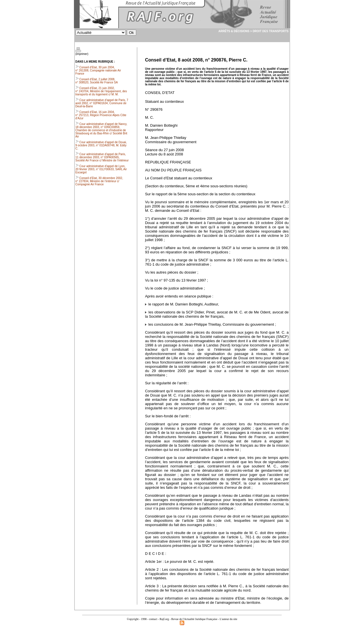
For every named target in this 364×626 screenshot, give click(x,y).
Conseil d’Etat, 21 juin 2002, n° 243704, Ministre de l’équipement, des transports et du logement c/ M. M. (101, 91)
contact (153, 619)
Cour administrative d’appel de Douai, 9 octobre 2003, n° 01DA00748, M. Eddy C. (101, 145)
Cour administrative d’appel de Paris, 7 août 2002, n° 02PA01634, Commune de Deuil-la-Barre (102, 103)
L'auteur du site (228, 619)
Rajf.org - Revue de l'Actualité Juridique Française (188, 619)
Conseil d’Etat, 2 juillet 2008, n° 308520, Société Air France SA (97, 81)
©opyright (133, 619)
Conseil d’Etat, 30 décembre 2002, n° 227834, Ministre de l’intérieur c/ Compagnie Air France (99, 181)
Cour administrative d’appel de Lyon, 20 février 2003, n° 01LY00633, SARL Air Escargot (101, 169)
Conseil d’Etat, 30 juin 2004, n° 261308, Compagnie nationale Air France (98, 70)
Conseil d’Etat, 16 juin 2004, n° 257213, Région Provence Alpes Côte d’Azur (101, 115)
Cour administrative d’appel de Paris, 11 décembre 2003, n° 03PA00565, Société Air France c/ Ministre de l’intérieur (102, 157)
